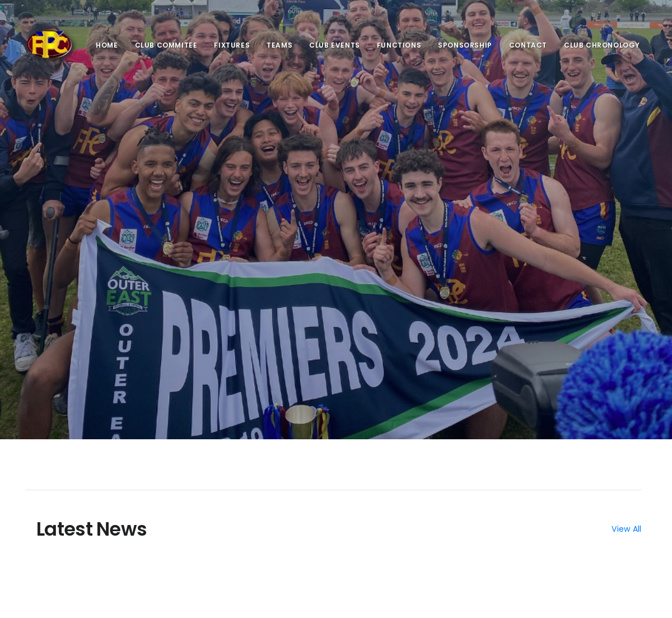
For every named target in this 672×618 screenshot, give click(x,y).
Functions (399, 45)
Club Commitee (166, 45)
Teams (279, 45)
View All (626, 529)
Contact (528, 45)
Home (107, 45)
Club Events (335, 45)
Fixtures (232, 45)
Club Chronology (602, 45)
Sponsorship (465, 45)
